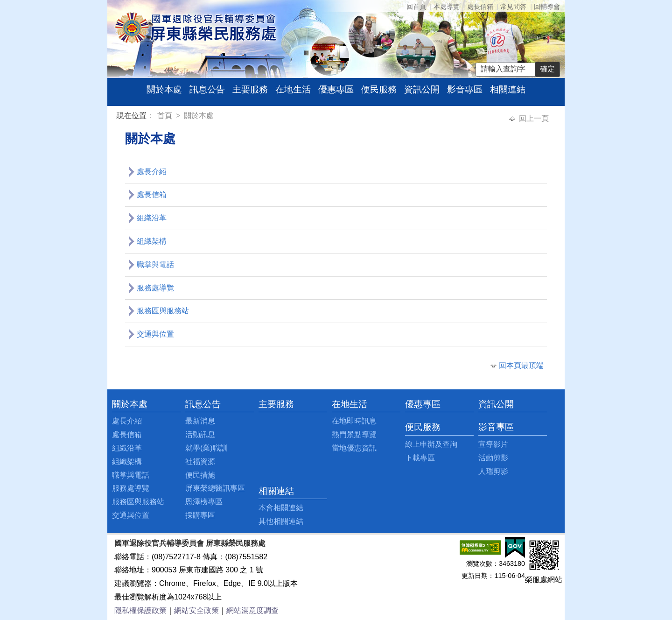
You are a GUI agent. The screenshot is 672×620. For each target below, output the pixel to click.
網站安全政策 (196, 610)
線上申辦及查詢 (431, 444)
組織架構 (152, 241)
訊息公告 (207, 89)
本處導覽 (447, 7)
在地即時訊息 (354, 421)
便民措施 (200, 475)
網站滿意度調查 (252, 610)
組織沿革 (152, 218)
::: (118, 117)
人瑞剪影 (493, 471)
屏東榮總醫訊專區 (215, 488)
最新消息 (200, 421)
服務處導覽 (155, 288)
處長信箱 (480, 7)
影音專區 (465, 89)
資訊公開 (422, 89)
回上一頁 (534, 118)
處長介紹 (152, 172)
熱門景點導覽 (354, 434)
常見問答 (513, 7)
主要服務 (250, 89)
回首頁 (416, 7)
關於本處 (164, 89)
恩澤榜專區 (204, 502)
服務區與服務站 (163, 311)
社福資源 (200, 461)
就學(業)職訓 (206, 448)
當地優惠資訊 (354, 448)
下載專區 (420, 458)
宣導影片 (493, 444)
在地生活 (293, 89)
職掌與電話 (155, 264)
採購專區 (200, 515)
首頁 (166, 116)
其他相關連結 (281, 521)
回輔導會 (547, 7)
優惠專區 (336, 89)
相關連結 (508, 89)
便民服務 (379, 89)
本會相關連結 (281, 508)
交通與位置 (155, 334)
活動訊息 (200, 434)
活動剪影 (493, 458)
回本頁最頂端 (521, 365)
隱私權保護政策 (140, 610)
